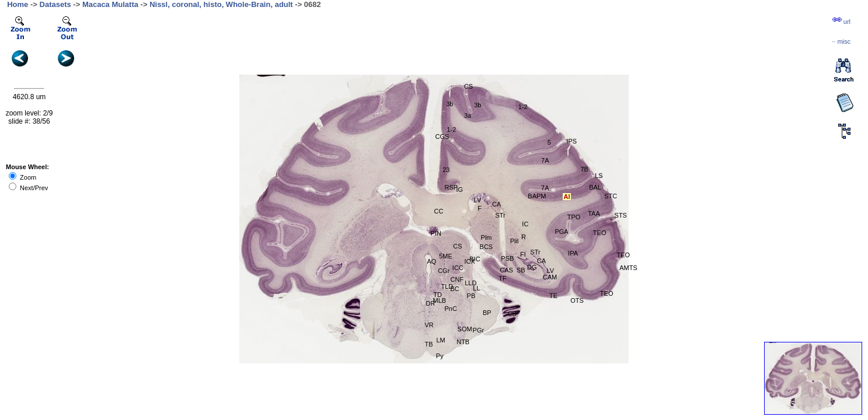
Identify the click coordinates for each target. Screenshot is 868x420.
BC (455, 289)
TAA (594, 213)
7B (584, 169)
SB (521, 270)
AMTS (628, 268)
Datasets (55, 4)
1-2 (523, 107)
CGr (444, 271)
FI (523, 254)
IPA (573, 253)
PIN (435, 233)
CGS (442, 136)
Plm (487, 237)
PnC (451, 309)
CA (541, 261)
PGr (479, 330)
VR (429, 325)
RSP (452, 187)
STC (611, 196)
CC (439, 211)
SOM (465, 329)
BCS (487, 247)
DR (430, 303)
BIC (475, 259)
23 (446, 170)
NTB (463, 342)
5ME (446, 256)
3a (468, 116)
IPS (571, 141)
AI (567, 197)
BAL (595, 187)
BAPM (537, 196)
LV (550, 271)
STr (535, 252)
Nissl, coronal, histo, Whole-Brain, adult (221, 4)
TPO (574, 217)
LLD (470, 283)
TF (502, 278)
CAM (550, 277)
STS (621, 215)
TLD (447, 286)
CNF (457, 279)
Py (440, 356)
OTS (577, 300)
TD (438, 295)
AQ (431, 261)
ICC (458, 268)
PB (471, 296)
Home (18, 4)
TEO (607, 293)
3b (477, 105)
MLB (439, 300)
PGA (561, 232)
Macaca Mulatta (110, 4)
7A (545, 188)
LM (441, 340)
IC (525, 224)
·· (841, 41)
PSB (507, 258)
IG (460, 190)
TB (428, 344)
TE (553, 296)
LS (599, 176)
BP (487, 313)
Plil (515, 241)
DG (532, 267)
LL (476, 288)
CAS (506, 270)
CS (457, 246)
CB (512, 314)
